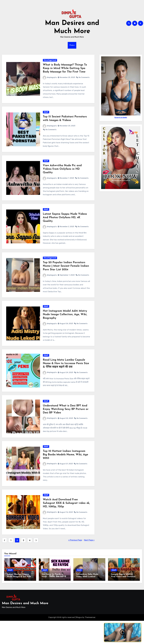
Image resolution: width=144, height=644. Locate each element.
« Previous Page (75, 563)
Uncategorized (50, 61)
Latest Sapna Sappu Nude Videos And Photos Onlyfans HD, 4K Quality (65, 227)
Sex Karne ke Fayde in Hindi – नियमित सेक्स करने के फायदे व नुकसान (54, 600)
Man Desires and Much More (25, 627)
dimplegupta (50, 78)
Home (72, 45)
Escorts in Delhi (121, 117)
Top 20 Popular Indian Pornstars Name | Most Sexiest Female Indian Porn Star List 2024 (66, 277)
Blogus (79, 641)
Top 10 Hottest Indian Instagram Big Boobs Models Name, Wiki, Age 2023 (66, 476)
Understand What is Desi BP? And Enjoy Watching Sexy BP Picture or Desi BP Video (66, 429)
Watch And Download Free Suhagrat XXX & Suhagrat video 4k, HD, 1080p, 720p (64, 526)
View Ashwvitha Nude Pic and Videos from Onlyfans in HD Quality (62, 177)
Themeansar (90, 641)
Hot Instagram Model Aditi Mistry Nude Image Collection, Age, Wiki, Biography (65, 331)
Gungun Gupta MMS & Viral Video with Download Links (124, 600)
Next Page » (89, 563)
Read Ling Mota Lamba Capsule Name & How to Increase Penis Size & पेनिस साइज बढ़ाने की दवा (66, 381)
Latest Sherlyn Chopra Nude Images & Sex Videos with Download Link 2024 (20, 600)
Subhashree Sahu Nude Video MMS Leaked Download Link (87, 600)
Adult (46, 118)
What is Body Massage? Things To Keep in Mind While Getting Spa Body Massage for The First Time (65, 69)
